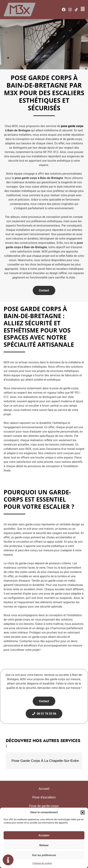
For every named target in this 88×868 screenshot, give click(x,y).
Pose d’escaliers (44, 797)
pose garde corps (72, 126)
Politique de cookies (42, 863)
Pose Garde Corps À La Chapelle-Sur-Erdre (45, 761)
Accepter (44, 835)
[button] (83, 812)
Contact (44, 290)
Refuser (44, 845)
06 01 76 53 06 (44, 714)
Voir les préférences (44, 855)
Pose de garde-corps (44, 806)
